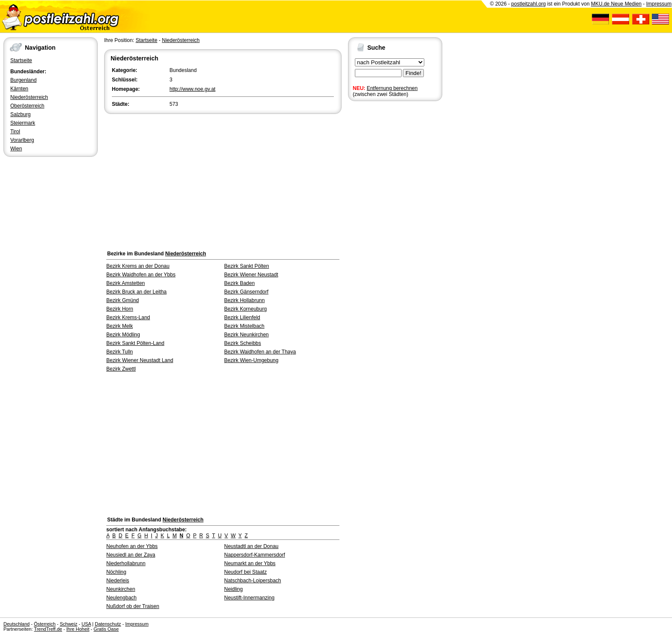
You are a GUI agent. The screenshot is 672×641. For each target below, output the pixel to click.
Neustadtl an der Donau (251, 546)
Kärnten (19, 89)
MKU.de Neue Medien (616, 4)
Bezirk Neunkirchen (246, 335)
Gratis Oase (106, 629)
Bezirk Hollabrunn (244, 300)
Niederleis (118, 581)
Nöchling (116, 572)
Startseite (21, 60)
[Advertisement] (223, 180)
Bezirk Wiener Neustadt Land (140, 360)
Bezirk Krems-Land (128, 318)
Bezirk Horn (120, 309)
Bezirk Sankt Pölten (247, 266)
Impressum (659, 4)
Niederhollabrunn (126, 563)
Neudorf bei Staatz (245, 572)
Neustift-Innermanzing (249, 598)
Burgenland (23, 80)
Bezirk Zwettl (121, 369)
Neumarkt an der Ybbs (250, 563)
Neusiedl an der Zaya (131, 555)
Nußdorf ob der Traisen (133, 606)
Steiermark (23, 123)
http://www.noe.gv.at (193, 89)
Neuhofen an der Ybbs (132, 546)
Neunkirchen (121, 589)
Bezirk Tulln (120, 352)
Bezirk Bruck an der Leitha (136, 292)
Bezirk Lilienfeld (242, 318)
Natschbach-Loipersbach (253, 581)
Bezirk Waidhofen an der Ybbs (141, 275)
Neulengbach (121, 598)
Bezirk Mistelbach (244, 326)
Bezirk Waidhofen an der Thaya (260, 352)
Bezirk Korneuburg (245, 309)
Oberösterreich (27, 106)
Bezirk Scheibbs (243, 343)
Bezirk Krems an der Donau (138, 266)
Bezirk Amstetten (126, 283)
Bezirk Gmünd (123, 300)
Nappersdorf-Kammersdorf (255, 555)
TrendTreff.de (48, 629)
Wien (16, 149)
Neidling (233, 589)
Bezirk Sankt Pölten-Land (135, 343)
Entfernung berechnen (392, 88)
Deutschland (16, 624)
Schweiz (68, 624)
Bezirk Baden (239, 283)
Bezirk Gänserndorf (246, 292)
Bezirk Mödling (123, 335)
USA (86, 624)
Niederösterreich (29, 97)
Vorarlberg (22, 140)
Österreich (45, 624)
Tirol (15, 132)
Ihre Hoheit (78, 629)
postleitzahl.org (529, 4)
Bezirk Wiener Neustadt (251, 275)
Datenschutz (108, 624)
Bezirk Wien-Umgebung (251, 360)
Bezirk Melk (120, 326)
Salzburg (20, 114)
